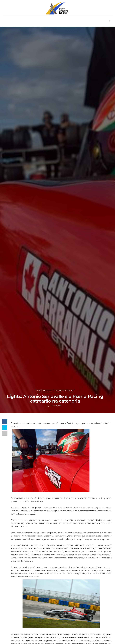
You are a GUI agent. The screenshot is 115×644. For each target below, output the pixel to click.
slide (71, 391)
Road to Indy (61, 391)
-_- (48, 406)
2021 (38, 391)
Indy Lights (47, 391)
